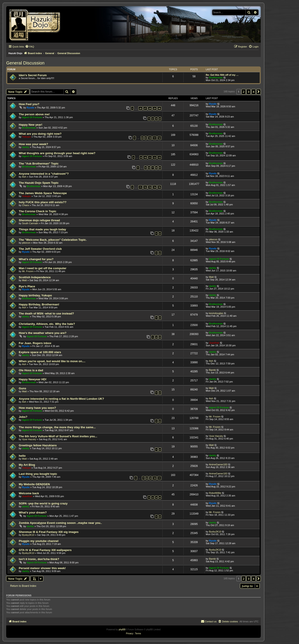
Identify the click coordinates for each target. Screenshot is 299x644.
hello (22, 456)
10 (150, 138)
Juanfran (214, 343)
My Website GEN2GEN (34, 484)
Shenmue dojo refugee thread (39, 220)
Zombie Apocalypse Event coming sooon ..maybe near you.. (60, 523)
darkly (26, 147)
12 (159, 138)
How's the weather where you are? (43, 333)
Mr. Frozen (28, 271)
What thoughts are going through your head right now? (57, 153)
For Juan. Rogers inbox (35, 343)
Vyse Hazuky (29, 439)
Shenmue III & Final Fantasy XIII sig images (49, 532)
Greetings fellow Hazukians (38, 445)
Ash (24, 177)
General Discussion (25, 63)
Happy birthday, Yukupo (35, 295)
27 (145, 108)
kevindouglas (216, 313)
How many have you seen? (37, 408)
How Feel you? (29, 104)
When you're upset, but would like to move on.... (52, 361)
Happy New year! (30, 125)
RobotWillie (215, 493)
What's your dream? (33, 512)
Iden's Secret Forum (33, 75)
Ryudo (30, 108)
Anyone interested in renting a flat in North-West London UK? (61, 399)
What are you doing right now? (40, 134)
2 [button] (244, 92)
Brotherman (216, 78)
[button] (259, 92)
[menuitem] (30, 47)
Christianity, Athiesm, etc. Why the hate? (47, 324)
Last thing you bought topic (38, 474)
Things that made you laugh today (42, 229)
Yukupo (27, 137)
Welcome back (29, 493)
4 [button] (254, 92)
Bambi (212, 370)
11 (154, 138)
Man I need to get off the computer (43, 268)
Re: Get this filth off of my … (222, 75)
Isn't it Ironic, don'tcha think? (39, 559)
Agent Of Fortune (32, 117)
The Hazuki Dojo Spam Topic (39, 183)
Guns (23, 388)
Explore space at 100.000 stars (40, 352)
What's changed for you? (36, 259)
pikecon (26, 243)
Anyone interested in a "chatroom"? (44, 174)
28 (150, 108)
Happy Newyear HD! (33, 379)
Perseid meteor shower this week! (42, 568)
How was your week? (33, 144)
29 (154, 108)
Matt (24, 280)
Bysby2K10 (28, 535)
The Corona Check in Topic (38, 211)
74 (154, 187)
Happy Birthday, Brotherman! (39, 304)
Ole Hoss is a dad (31, 370)
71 (140, 187)
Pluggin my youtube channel (39, 541)
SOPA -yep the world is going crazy (43, 503)
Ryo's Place (27, 286)
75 (159, 187)
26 (140, 108)
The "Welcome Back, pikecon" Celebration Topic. (53, 240)
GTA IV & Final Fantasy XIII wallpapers (45, 550)
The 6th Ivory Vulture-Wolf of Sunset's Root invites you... (58, 436)
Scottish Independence (35, 277)
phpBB (122, 630)
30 (159, 108)
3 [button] (249, 92)
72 (145, 187)
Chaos (26, 205)
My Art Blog (27, 465)
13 (159, 157)
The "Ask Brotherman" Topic (39, 164)
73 (150, 187)
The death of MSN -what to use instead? (46, 313)
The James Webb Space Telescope (43, 193)
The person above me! (34, 114)
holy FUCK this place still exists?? (43, 202)
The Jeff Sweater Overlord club (40, 249)
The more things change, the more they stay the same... (57, 427)
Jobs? (23, 417)
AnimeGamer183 (218, 464)
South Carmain (30, 223)
